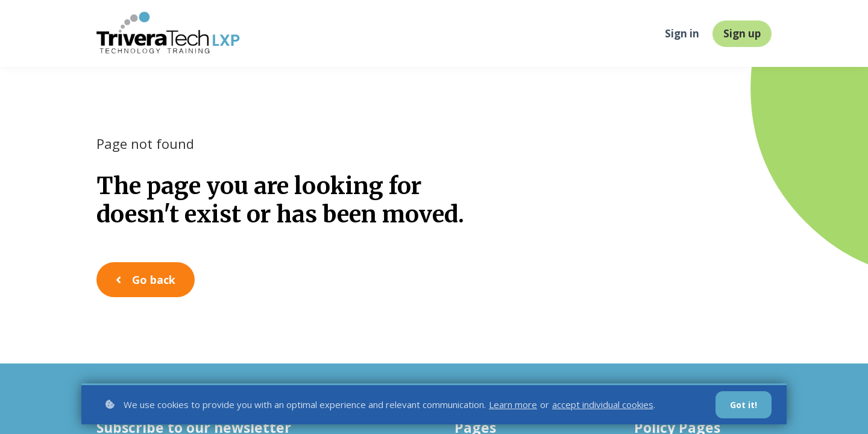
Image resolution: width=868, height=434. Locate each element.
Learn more (513, 404)
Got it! (744, 405)
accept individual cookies (603, 404)
